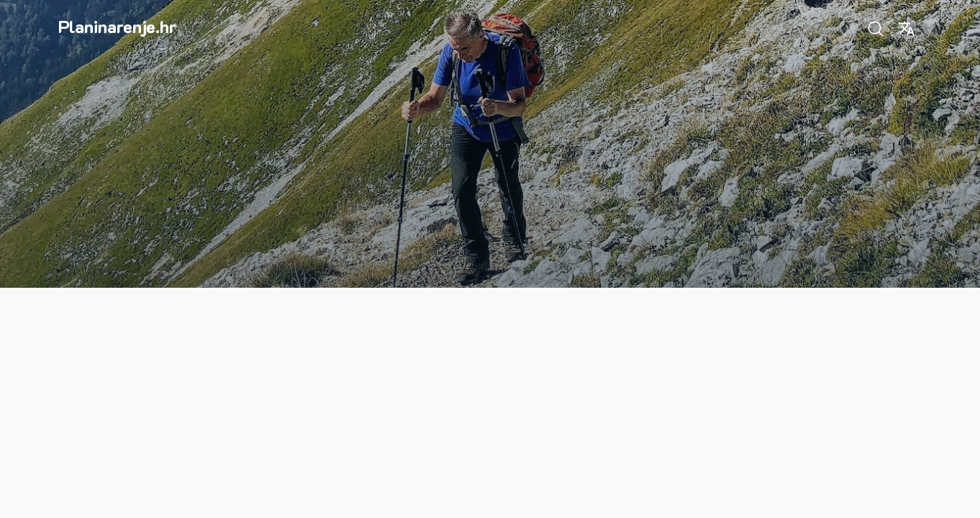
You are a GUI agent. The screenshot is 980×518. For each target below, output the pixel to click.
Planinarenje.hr (117, 26)
